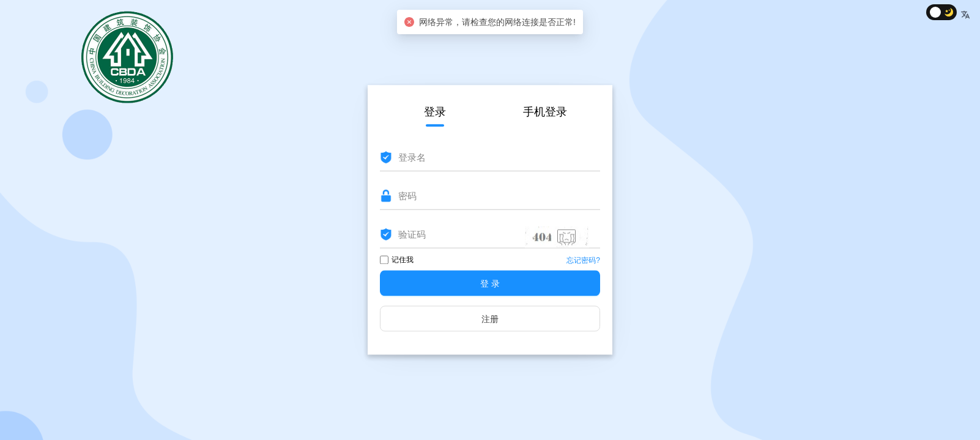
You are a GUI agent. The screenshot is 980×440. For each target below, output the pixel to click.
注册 (490, 320)
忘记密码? (583, 261)
